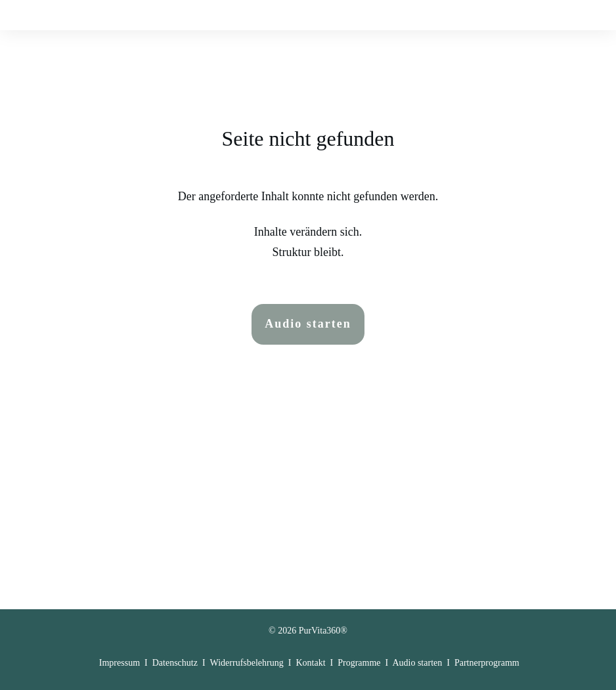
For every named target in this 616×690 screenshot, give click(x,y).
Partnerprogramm (487, 654)
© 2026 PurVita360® (308, 621)
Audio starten (417, 654)
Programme (359, 654)
